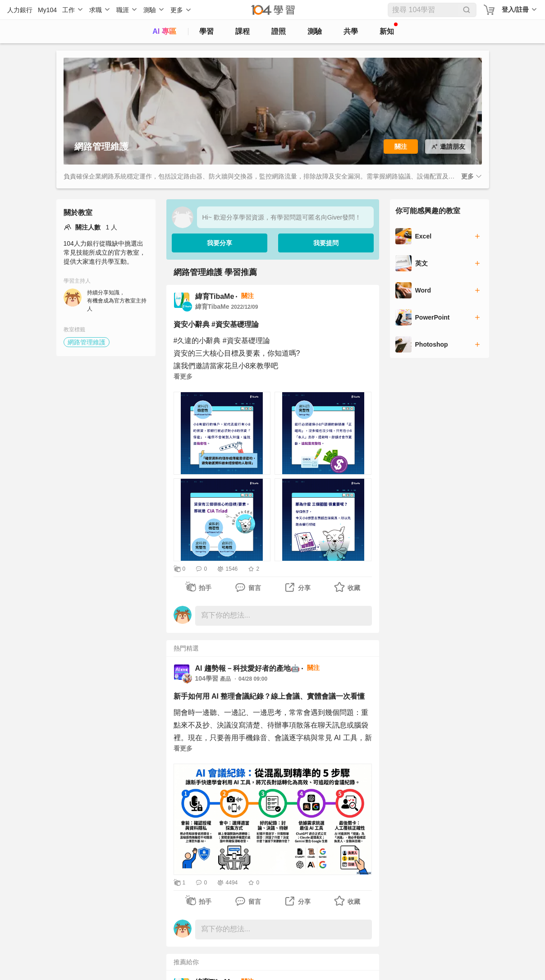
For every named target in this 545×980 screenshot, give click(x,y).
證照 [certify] (279, 31)
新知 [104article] (389, 29)
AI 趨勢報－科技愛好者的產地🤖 (247, 668)
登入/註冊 (515, 9)
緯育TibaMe (215, 296)
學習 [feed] (206, 31)
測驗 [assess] (315, 31)
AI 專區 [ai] (164, 31)
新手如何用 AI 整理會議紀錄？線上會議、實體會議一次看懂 (269, 696)
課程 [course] (243, 31)
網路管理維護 (87, 342)
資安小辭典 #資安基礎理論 (216, 324)
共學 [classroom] (351, 31)
